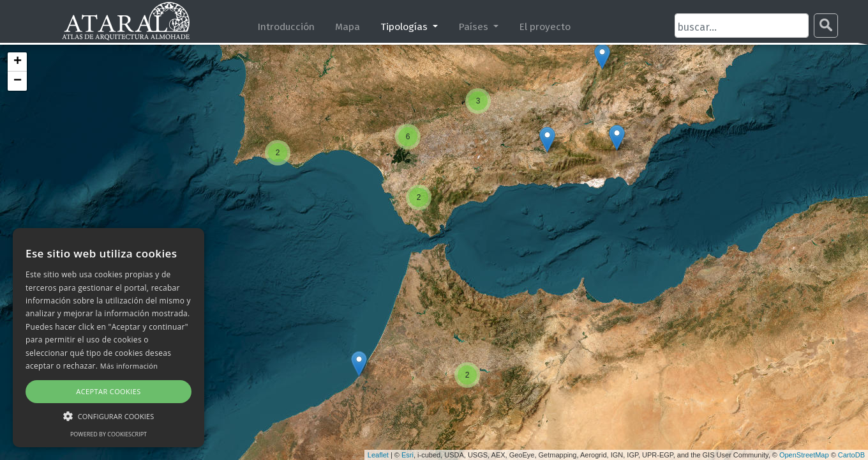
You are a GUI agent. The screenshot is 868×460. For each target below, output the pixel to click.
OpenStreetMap (804, 455)
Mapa (348, 27)
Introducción (286, 27)
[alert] (108, 338)
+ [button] (18, 62)
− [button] (18, 81)
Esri (408, 455)
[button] (108, 416)
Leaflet (378, 455)
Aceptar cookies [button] (108, 391)
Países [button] (475, 27)
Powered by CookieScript (108, 434)
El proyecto (545, 27)
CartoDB (851, 455)
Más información (129, 366)
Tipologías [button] (405, 27)
